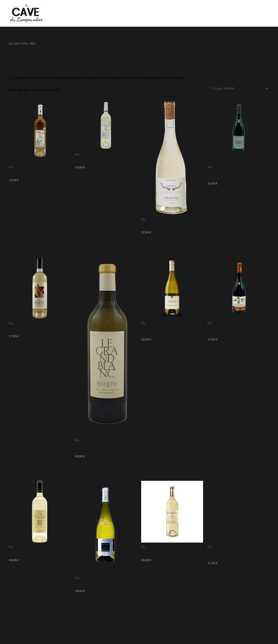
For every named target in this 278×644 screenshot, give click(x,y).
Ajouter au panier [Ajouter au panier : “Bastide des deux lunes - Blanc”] (97, 177)
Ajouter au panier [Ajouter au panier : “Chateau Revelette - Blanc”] (31, 345)
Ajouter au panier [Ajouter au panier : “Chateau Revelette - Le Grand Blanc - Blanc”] (97, 465)
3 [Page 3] (34, 623)
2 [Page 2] (24, 623)
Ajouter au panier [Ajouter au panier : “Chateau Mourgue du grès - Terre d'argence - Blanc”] (230, 193)
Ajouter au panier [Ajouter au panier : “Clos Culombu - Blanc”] (97, 600)
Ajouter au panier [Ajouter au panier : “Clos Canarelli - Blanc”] (31, 569)
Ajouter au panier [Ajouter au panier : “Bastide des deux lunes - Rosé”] (31, 189)
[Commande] (239, 88)
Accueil (14, 43)
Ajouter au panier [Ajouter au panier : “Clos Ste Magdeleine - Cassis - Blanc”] (164, 569)
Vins (25, 43)
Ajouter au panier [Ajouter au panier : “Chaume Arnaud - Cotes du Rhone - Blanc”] (164, 349)
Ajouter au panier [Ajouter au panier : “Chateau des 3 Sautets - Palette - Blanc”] (164, 242)
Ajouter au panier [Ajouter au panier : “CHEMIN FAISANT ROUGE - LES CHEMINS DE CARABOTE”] (230, 349)
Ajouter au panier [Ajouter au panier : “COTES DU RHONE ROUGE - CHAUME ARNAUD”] (230, 572)
